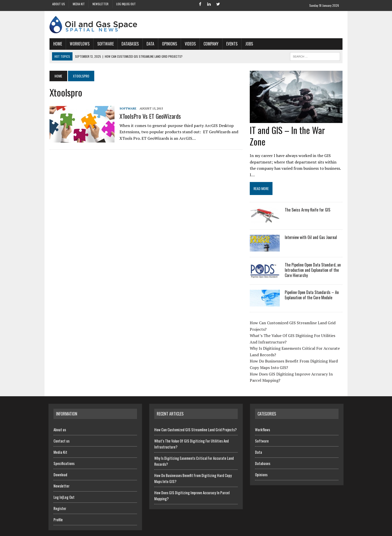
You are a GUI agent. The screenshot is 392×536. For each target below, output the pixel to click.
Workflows (79, 44)
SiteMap (338, 531)
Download (60, 463)
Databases (129, 44)
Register (60, 497)
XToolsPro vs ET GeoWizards (149, 116)
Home (57, 44)
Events (231, 44)
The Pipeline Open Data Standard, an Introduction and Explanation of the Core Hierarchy (313, 258)
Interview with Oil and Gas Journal (311, 226)
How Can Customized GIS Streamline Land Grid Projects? (195, 418)
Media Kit (79, 4)
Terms (323, 531)
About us (59, 4)
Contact (286, 531)
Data (149, 44)
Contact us (61, 429)
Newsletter (100, 4)
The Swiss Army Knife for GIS (308, 198)
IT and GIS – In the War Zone (296, 130)
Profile (58, 508)
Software (104, 44)
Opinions (168, 44)
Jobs (248, 44)
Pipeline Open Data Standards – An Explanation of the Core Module (312, 283)
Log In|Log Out (126, 4)
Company (210, 44)
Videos (189, 44)
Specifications (64, 452)
